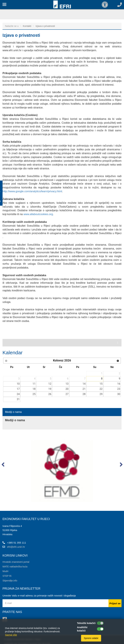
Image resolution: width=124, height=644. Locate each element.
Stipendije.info (10, 581)
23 (119, 389)
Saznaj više (11, 635)
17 (18, 389)
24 (18, 394)
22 (101, 389)
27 (67, 394)
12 (50, 384)
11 (34, 384)
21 (84, 389)
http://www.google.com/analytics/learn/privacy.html (32, 191)
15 (101, 384)
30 (119, 394)
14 (84, 384)
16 (119, 384)
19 (50, 389)
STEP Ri (7, 576)
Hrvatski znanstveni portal (16, 562)
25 (34, 394)
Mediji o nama (13, 412)
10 (18, 384)
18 (34, 389)
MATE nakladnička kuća (15, 567)
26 (50, 394)
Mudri (5, 571)
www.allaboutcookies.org (38, 214)
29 (101, 394)
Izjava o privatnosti (45, 26)
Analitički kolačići (82, 629)
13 (67, 384)
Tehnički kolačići (86, 623)
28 (84, 394)
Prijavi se (115, 603)
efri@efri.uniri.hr (16, 547)
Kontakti (27, 26)
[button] (3, 465)
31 (18, 399)
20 (67, 389)
